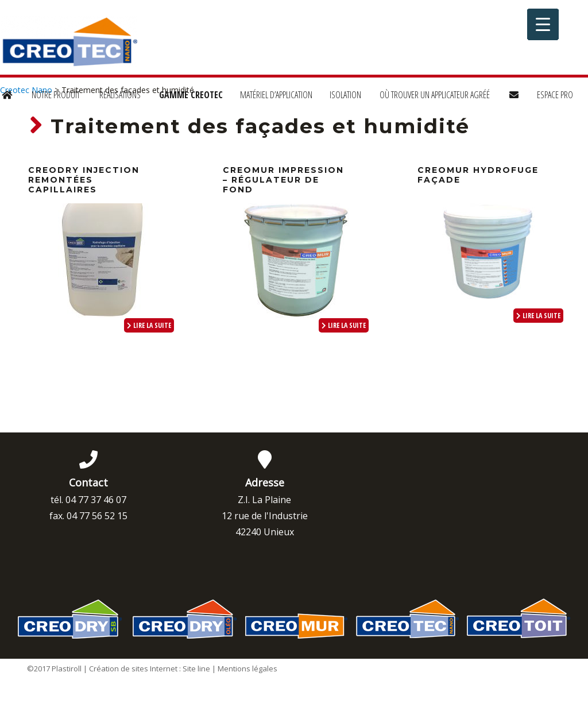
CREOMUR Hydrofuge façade (478, 175)
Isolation (345, 95)
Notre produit (56, 95)
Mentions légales (247, 669)
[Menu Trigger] (543, 24)
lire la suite (149, 325)
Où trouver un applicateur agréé (435, 95)
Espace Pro (555, 95)
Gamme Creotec (191, 95)
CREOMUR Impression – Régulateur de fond (283, 180)
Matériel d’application (276, 95)
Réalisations (120, 95)
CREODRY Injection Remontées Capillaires (84, 180)
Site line (196, 669)
